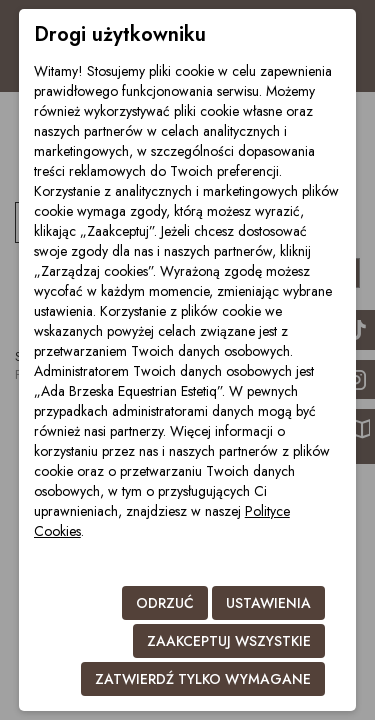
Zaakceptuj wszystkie (229, 641)
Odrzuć (165, 603)
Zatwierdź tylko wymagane (203, 679)
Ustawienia (268, 603)
